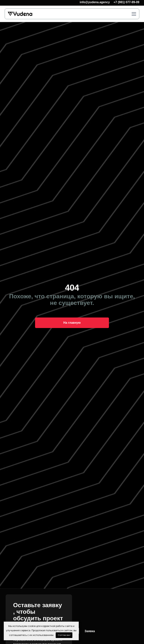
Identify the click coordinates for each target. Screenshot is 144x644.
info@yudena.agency (95, 2)
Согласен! (64, 635)
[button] (134, 14)
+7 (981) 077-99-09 (126, 2)
